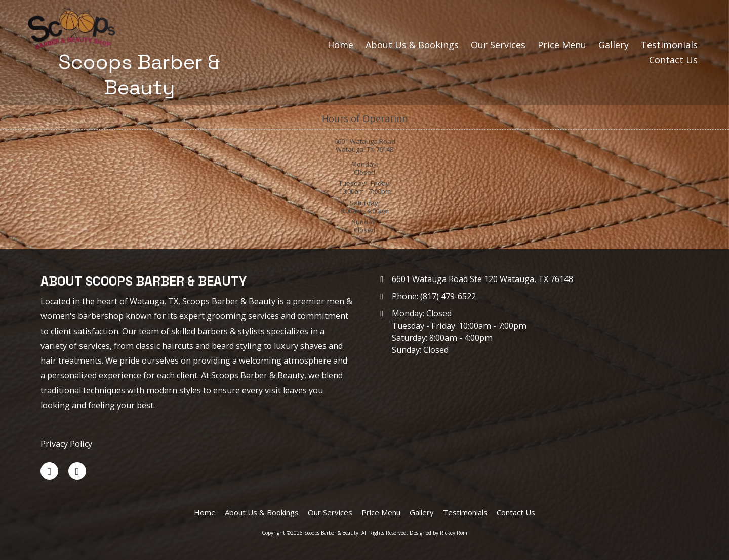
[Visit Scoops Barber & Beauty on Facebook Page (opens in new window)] (49, 471)
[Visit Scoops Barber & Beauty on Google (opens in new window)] (77, 471)
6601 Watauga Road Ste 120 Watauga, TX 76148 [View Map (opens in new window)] (482, 279)
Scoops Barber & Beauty (139, 74)
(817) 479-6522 (448, 296)
